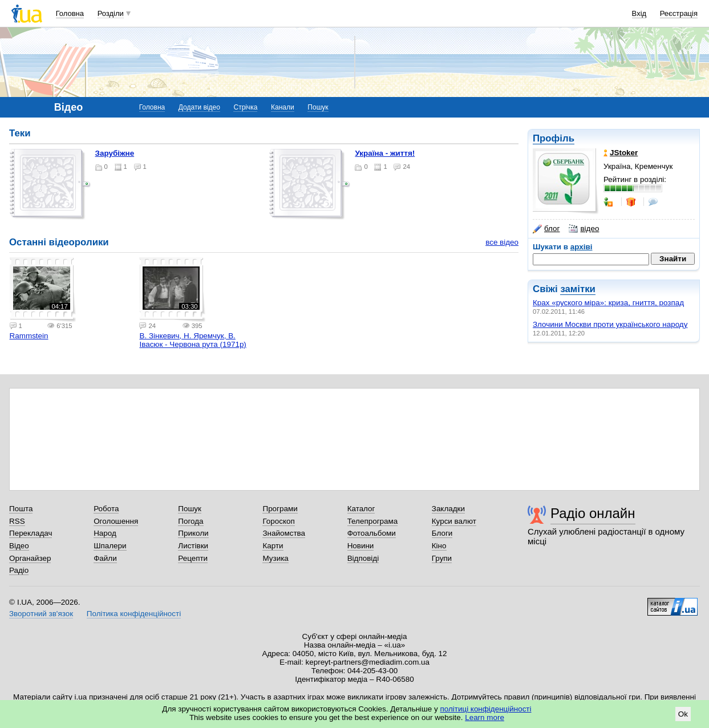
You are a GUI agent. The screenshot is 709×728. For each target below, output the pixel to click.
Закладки (448, 509)
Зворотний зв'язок (41, 614)
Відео (19, 546)
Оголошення (116, 521)
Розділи (111, 13)
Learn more (485, 717)
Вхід (639, 13)
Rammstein (29, 336)
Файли (105, 558)
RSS (17, 521)
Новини (361, 546)
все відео (502, 242)
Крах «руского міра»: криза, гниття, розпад (608, 303)
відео (584, 229)
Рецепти (193, 558)
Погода (191, 521)
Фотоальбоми (372, 533)
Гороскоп (278, 521)
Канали (283, 107)
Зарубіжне (115, 153)
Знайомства (284, 533)
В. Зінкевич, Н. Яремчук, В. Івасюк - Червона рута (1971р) (193, 340)
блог (546, 229)
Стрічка (245, 107)
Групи (442, 558)
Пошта (21, 509)
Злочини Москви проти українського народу (610, 324)
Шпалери (110, 546)
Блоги (442, 533)
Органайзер (30, 558)
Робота (106, 509)
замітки (578, 289)
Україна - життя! (385, 153)
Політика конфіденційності (134, 614)
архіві (582, 247)
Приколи (193, 533)
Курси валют (454, 521)
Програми (280, 509)
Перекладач (31, 533)
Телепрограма (373, 521)
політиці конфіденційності (486, 709)
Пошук (318, 107)
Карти (273, 546)
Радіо (19, 570)
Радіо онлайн (593, 513)
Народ (105, 533)
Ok (683, 714)
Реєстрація (679, 13)
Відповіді (363, 558)
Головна (70, 13)
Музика (275, 558)
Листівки (193, 546)
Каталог (361, 509)
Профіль (554, 138)
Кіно (439, 546)
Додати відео (199, 107)
